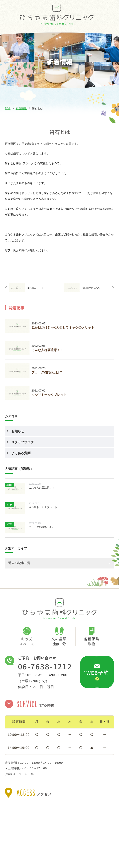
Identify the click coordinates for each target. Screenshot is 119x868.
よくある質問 (21, 453)
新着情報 (21, 108)
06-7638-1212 (45, 666)
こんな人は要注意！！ (47, 350)
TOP (8, 108)
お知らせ (18, 431)
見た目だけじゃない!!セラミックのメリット (63, 328)
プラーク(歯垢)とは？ (47, 372)
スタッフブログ (23, 442)
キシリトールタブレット (49, 395)
